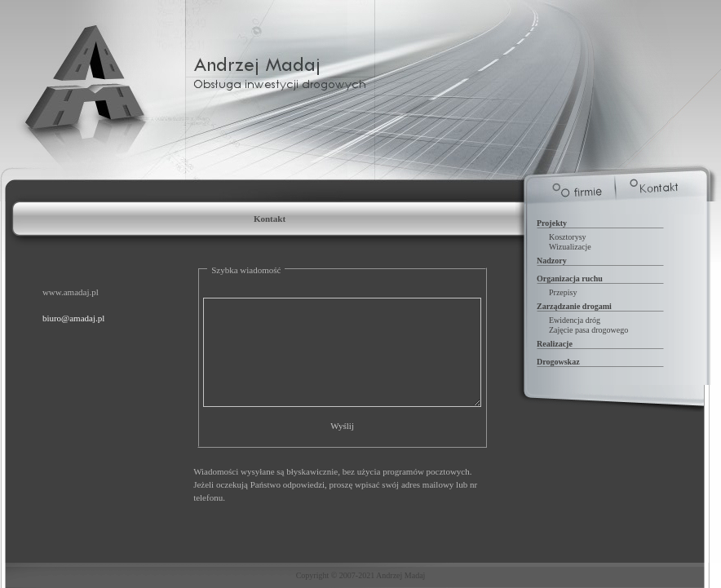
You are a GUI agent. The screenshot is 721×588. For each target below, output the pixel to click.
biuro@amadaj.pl (73, 318)
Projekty (552, 223)
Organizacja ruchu (570, 279)
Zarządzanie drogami (574, 306)
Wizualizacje (570, 247)
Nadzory (552, 261)
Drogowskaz (558, 362)
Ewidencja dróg (575, 320)
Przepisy (563, 292)
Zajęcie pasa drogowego (588, 330)
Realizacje (555, 344)
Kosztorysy (568, 237)
